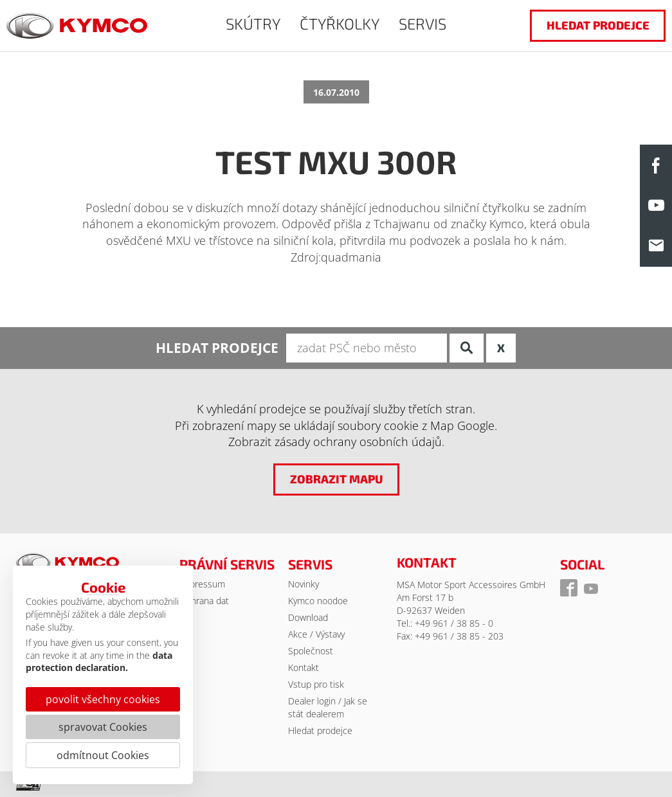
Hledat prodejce (320, 730)
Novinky (304, 584)
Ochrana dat (204, 601)
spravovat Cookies (103, 727)
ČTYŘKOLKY (340, 23)
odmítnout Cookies (103, 755)
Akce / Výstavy (316, 634)
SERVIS (422, 23)
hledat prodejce (598, 25)
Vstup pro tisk (316, 684)
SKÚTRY (253, 23)
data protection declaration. (99, 662)
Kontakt (304, 667)
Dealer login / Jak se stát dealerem (328, 707)
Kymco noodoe (318, 601)
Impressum (202, 584)
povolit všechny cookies (103, 699)
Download (308, 617)
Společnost (311, 651)
